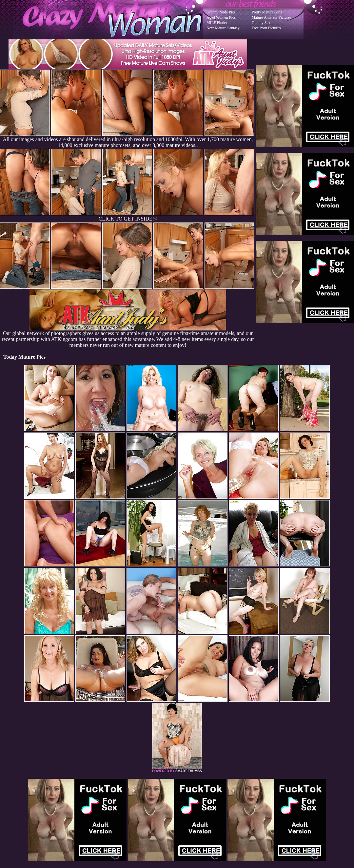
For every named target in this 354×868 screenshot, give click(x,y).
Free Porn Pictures (266, 28)
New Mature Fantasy (223, 28)
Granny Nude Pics (221, 12)
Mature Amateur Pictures (272, 17)
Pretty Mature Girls (267, 12)
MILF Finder (217, 23)
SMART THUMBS (189, 771)
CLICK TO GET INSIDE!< (128, 219)
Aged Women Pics (221, 17)
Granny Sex (261, 23)
